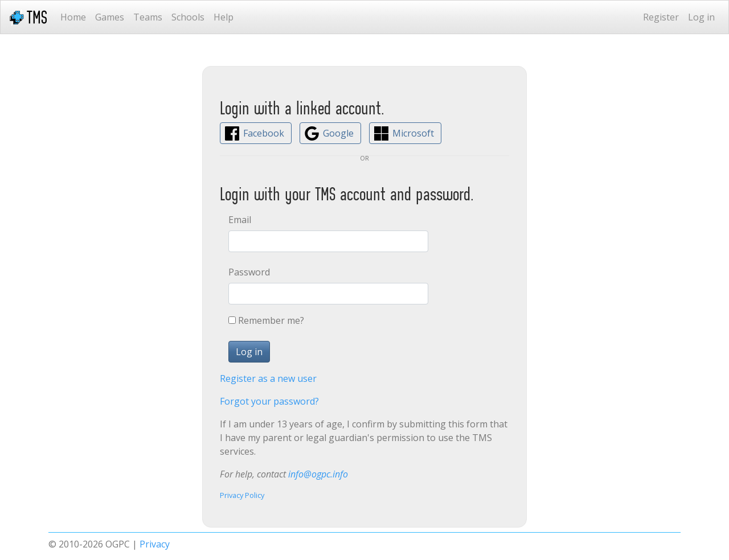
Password (249, 272)
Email (240, 220)
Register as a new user (268, 378)
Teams (148, 17)
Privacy (155, 544)
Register (661, 17)
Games (110, 17)
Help (224, 17)
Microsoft (413, 133)
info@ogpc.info (318, 474)
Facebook (264, 133)
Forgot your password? (269, 401)
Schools (188, 17)
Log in (701, 17)
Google (338, 133)
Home (73, 17)
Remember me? (271, 320)
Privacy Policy (242, 495)
